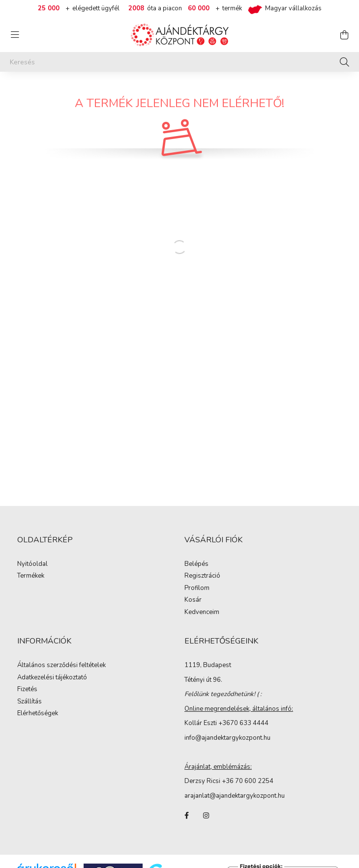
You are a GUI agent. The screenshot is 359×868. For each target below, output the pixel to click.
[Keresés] (179, 62)
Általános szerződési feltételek (61, 666)
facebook (186, 815)
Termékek (31, 576)
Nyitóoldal (32, 564)
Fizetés (27, 690)
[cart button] (344, 35)
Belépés (196, 564)
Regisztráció (202, 576)
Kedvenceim (202, 613)
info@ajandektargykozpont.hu (227, 738)
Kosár (193, 600)
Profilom (197, 588)
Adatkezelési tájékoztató (52, 678)
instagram (206, 815)
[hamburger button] (15, 35)
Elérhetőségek (38, 714)
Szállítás (30, 702)
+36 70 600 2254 (248, 781)
